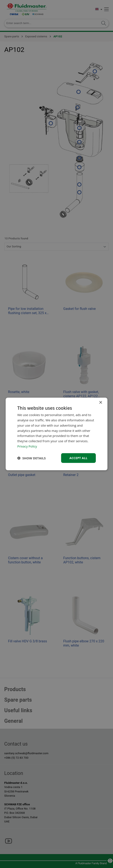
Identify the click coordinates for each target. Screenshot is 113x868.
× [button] (100, 403)
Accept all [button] (78, 458)
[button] (32, 458)
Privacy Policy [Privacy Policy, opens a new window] (27, 446)
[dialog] (57, 434)
